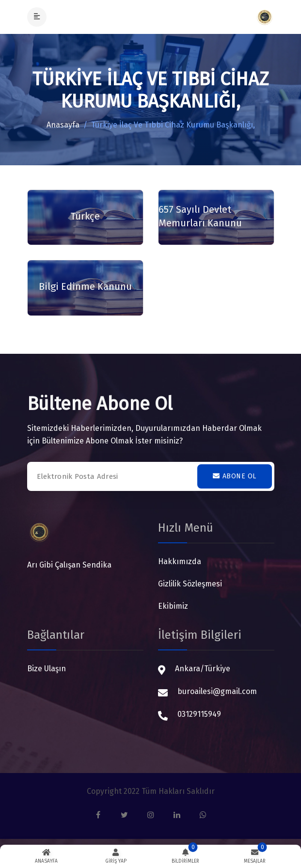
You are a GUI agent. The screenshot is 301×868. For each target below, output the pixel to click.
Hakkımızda (180, 561)
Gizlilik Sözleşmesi (190, 584)
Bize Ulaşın (47, 669)
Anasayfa (63, 125)
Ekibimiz (173, 606)
